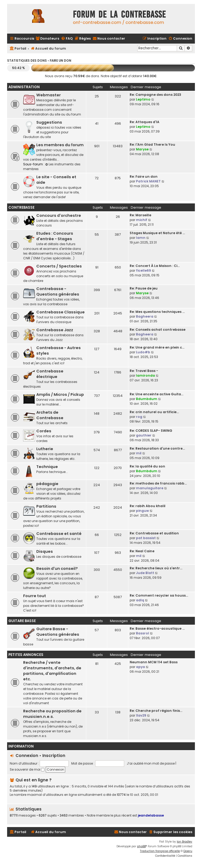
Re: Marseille (140, 215)
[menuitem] (47, 39)
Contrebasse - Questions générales (58, 291)
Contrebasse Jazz (55, 330)
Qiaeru (188, 851)
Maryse (142, 149)
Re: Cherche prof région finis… (156, 711)
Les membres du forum (60, 145)
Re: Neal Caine (142, 551)
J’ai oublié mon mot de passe (151, 763)
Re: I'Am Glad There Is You (152, 144)
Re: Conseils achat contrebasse (158, 330)
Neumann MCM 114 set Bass (154, 662)
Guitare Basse (22, 621)
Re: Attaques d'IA (145, 122)
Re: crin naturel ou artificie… (154, 412)
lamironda (145, 375)
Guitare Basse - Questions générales (58, 632)
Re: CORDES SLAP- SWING (151, 431)
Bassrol (143, 633)
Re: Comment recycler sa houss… (159, 595)
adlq (140, 600)
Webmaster (49, 95)
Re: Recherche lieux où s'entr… (156, 568)
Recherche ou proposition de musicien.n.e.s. (52, 714)
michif (142, 220)
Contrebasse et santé (59, 534)
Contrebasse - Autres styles (59, 351)
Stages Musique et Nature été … (157, 233)
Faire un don (60, 61)
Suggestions (49, 122)
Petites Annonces (26, 655)
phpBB (141, 846)
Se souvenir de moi (27, 769)
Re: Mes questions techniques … (157, 312)
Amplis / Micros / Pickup (60, 394)
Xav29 (141, 715)
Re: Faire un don (144, 177)
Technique (47, 467)
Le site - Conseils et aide (56, 180)
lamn (141, 238)
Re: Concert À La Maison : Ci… (155, 266)
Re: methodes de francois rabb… (158, 483)
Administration (24, 87)
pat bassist (146, 538)
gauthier (144, 435)
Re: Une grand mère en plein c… (157, 347)
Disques (45, 551)
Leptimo (143, 99)
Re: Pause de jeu (144, 288)
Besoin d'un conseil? (57, 569)
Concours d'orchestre (59, 215)
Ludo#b (143, 352)
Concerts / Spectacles (59, 266)
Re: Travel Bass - (144, 371)
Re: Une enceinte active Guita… (156, 394)
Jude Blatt (145, 573)
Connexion (27, 756)
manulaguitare (150, 488)
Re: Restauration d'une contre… (157, 448)
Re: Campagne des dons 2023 (155, 95)
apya (140, 667)
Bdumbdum (147, 399)
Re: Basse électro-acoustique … (157, 628)
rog (139, 417)
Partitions (46, 506)
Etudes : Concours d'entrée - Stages (55, 236)
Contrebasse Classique (60, 312)
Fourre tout (35, 596)
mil (139, 453)
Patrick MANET (148, 181)
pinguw (142, 511)
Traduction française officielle (160, 851)
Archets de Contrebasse (50, 415)
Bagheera (145, 316)
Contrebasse (21, 207)
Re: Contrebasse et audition (154, 533)
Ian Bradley (185, 842)
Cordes (44, 431)
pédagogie (47, 484)
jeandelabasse (151, 815)
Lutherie (45, 449)
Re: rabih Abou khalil (148, 506)
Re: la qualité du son (147, 466)
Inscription (54, 756)
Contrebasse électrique (50, 374)
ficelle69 (143, 270)
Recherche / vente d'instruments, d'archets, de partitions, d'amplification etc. (52, 671)
